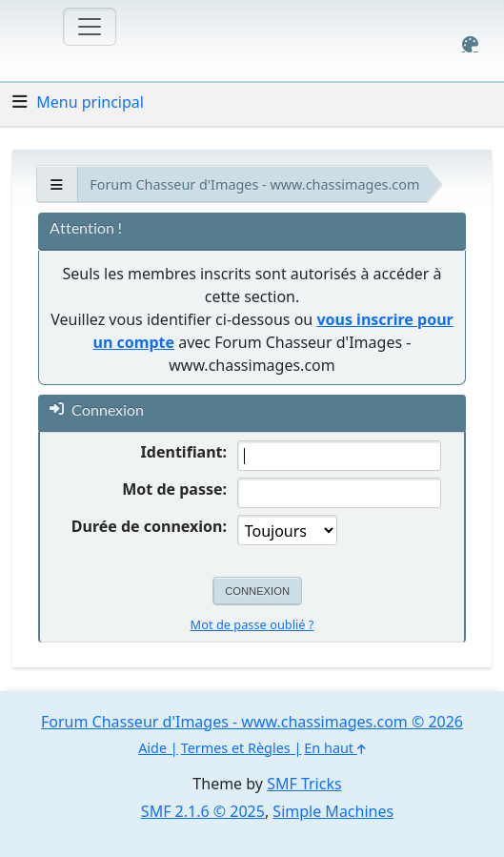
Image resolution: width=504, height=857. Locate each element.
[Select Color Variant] (470, 44)
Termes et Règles (236, 748)
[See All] (57, 184)
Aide (152, 748)
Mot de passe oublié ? (252, 624)
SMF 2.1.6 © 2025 (203, 811)
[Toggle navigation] (90, 27)
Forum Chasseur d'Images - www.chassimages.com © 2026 (252, 722)
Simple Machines (333, 811)
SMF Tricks (304, 784)
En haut (334, 748)
